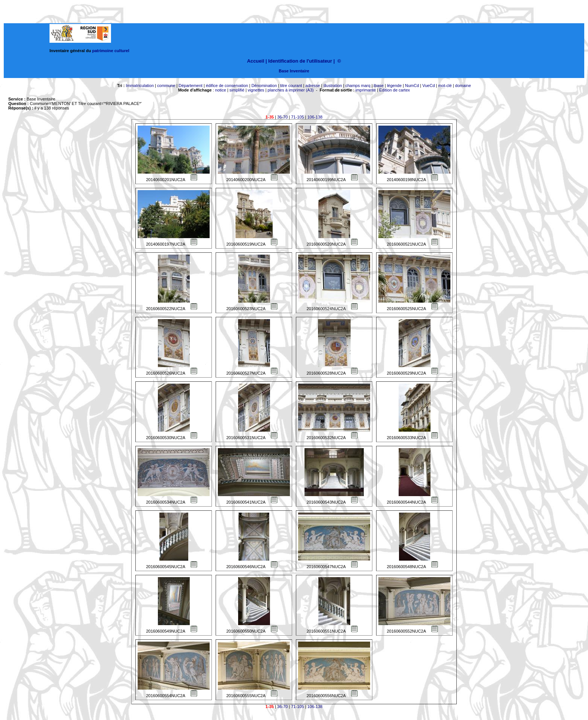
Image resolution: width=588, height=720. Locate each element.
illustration (333, 85)
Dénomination (264, 85)
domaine (463, 85)
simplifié (237, 90)
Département (190, 85)
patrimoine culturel (111, 51)
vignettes (256, 90)
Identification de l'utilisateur (300, 61)
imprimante (366, 90)
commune (166, 85)
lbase (379, 85)
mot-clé (445, 85)
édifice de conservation (227, 85)
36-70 (282, 117)
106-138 (315, 117)
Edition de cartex (394, 90)
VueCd (428, 85)
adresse (313, 85)
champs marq (358, 85)
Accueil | (257, 61)
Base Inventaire (294, 71)
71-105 (297, 117)
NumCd (412, 85)
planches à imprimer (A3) (291, 90)
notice (221, 90)
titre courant (291, 85)
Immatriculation (140, 85)
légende (394, 85)
